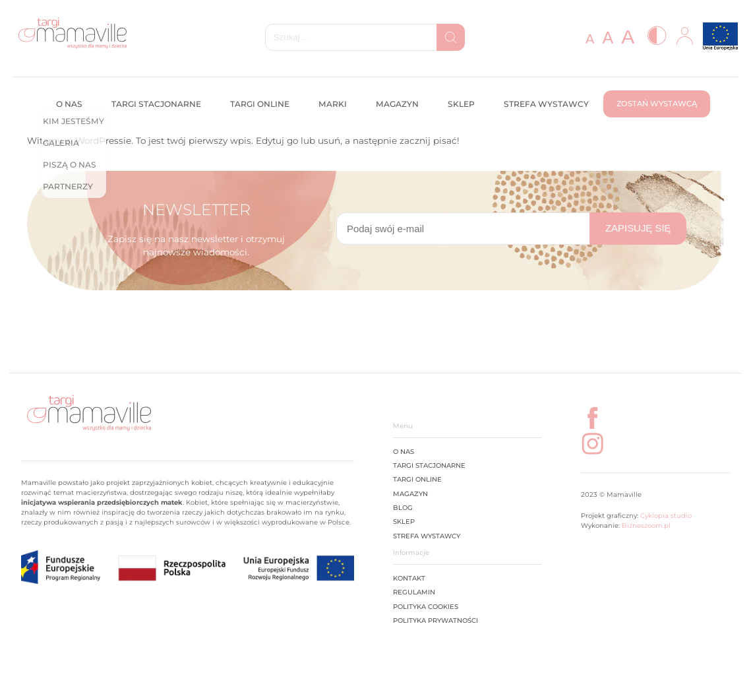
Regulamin (414, 592)
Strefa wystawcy (546, 104)
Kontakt (409, 578)
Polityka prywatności (436, 620)
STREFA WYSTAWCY (427, 536)
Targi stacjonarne (156, 104)
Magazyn (397, 104)
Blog (403, 507)
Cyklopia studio (665, 515)
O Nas (404, 451)
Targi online (260, 104)
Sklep (461, 104)
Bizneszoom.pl (646, 525)
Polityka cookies (426, 606)
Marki (333, 104)
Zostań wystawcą (657, 104)
